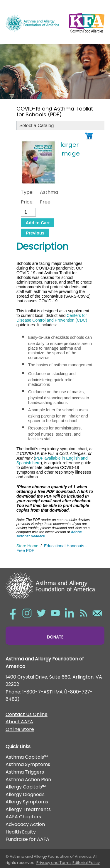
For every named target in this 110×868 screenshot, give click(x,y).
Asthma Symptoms (28, 764)
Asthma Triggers (25, 772)
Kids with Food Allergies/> (87, 22)
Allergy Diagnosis (25, 794)
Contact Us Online (27, 714)
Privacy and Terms (54, 863)
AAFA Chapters (23, 817)
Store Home (27, 546)
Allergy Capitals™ (26, 787)
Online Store (20, 729)
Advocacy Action (25, 824)
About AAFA (19, 722)
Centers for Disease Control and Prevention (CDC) (52, 318)
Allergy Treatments (28, 809)
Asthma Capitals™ (27, 757)
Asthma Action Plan (28, 780)
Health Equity (21, 832)
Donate (55, 637)
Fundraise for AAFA (27, 839)
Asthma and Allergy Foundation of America (32, 23)
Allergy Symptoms (27, 802)
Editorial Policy (86, 863)
